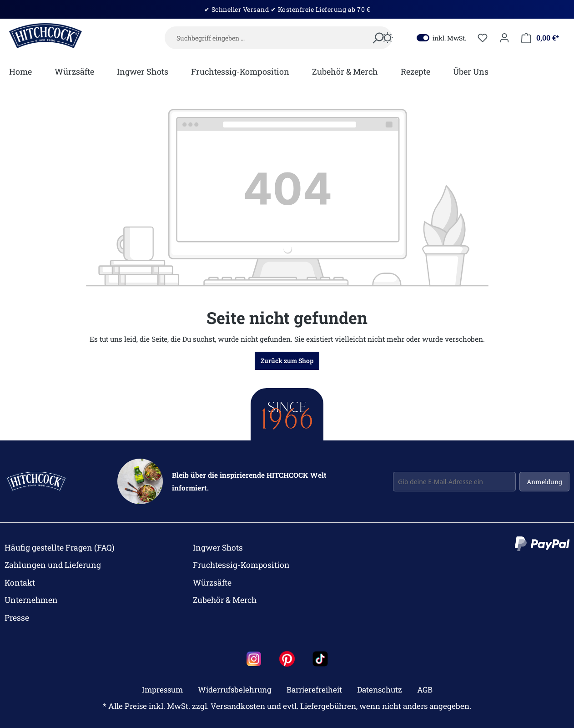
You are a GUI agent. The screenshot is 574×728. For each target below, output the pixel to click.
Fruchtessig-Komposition (241, 565)
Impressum (162, 690)
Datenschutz (380, 690)
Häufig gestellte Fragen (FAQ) (60, 548)
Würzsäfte (212, 583)
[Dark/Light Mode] (388, 39)
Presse (17, 618)
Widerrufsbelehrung (235, 690)
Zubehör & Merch (225, 600)
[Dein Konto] (504, 38)
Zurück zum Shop (287, 361)
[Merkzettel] (483, 38)
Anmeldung (544, 482)
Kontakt (20, 583)
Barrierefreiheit (314, 690)
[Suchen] (378, 39)
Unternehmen (31, 600)
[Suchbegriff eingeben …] (278, 38)
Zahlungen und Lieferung (53, 565)
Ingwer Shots (218, 548)
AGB (425, 690)
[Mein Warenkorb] (540, 38)
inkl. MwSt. (441, 38)
